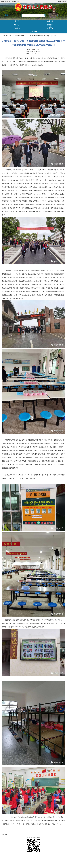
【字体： (33, 53)
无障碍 (60, 2)
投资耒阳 (34, 32)
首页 (10, 36)
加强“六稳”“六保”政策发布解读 (40, 36)
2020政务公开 (24, 36)
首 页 (17, 21)
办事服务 (17, 28)
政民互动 (50, 28)
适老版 (64, 2)
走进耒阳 (50, 21)
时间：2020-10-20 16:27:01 (33, 51)
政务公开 (17, 25)
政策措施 (54, 36)
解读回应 (50, 25)
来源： (33, 49)
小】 (39, 53)
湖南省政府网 (5, 2)
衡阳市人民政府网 (14, 2)
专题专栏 (16, 36)
